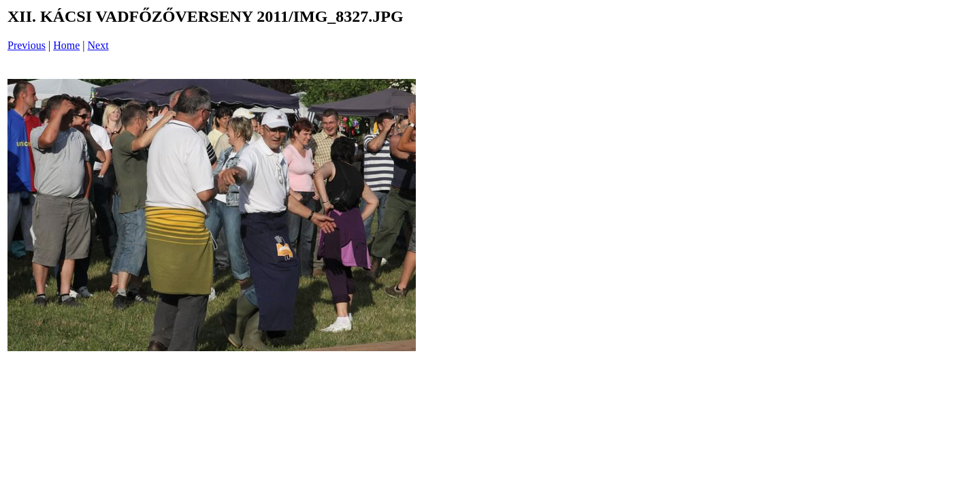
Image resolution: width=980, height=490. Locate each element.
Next (98, 45)
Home (66, 45)
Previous (27, 45)
